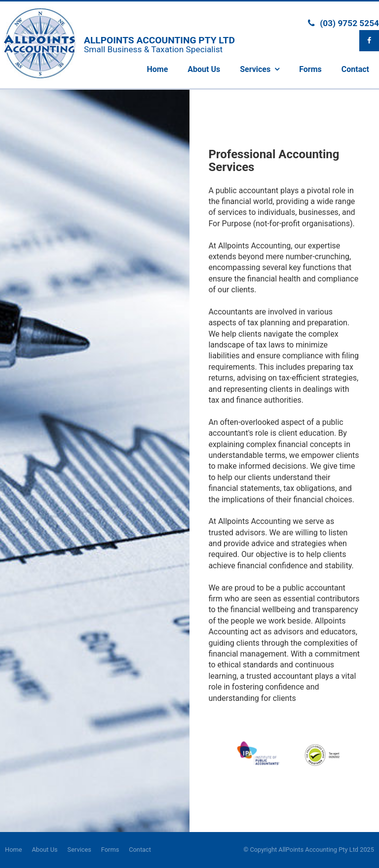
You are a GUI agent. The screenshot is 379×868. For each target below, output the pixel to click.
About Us (44, 850)
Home (13, 850)
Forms (110, 850)
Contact (140, 850)
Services (79, 850)
